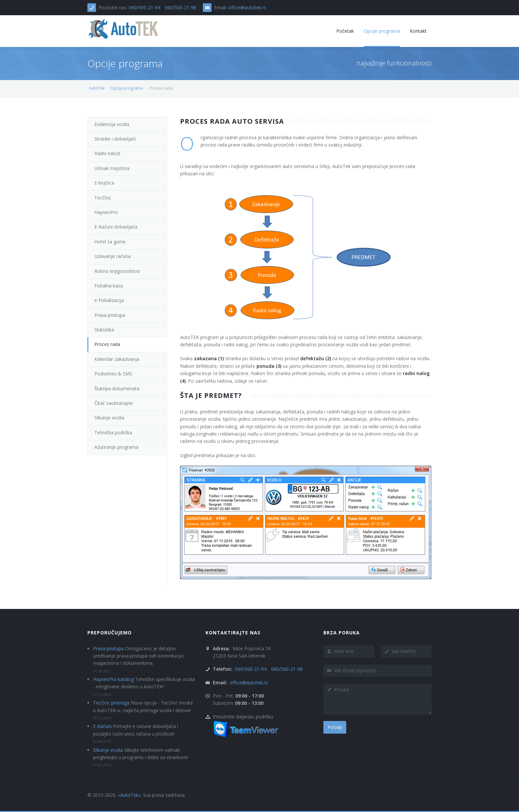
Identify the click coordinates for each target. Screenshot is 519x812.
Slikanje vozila (108, 750)
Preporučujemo (110, 633)
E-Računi (102, 726)
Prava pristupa (108, 648)
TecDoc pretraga (111, 703)
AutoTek (97, 88)
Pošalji (335, 727)
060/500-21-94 (144, 7)
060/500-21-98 (181, 7)
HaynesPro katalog (113, 679)
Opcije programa (127, 88)
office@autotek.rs (247, 7)
